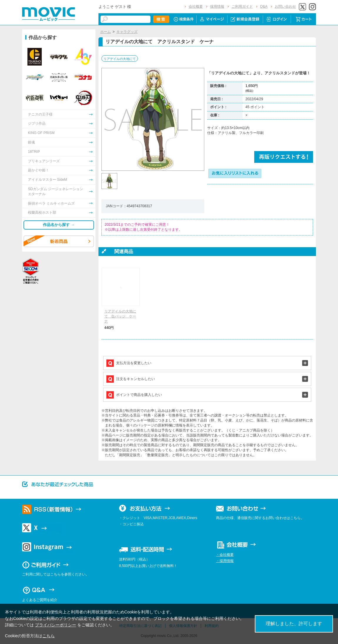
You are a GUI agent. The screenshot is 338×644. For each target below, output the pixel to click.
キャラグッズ (127, 32)
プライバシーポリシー (56, 625)
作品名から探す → (59, 225)
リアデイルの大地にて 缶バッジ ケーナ (120, 316)
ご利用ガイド (242, 6)
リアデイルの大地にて (120, 59)
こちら (48, 636)
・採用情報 (225, 561)
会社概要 (196, 6)
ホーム (106, 32)
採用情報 (217, 6)
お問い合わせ (285, 6)
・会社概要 (225, 555)
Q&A (264, 6)
